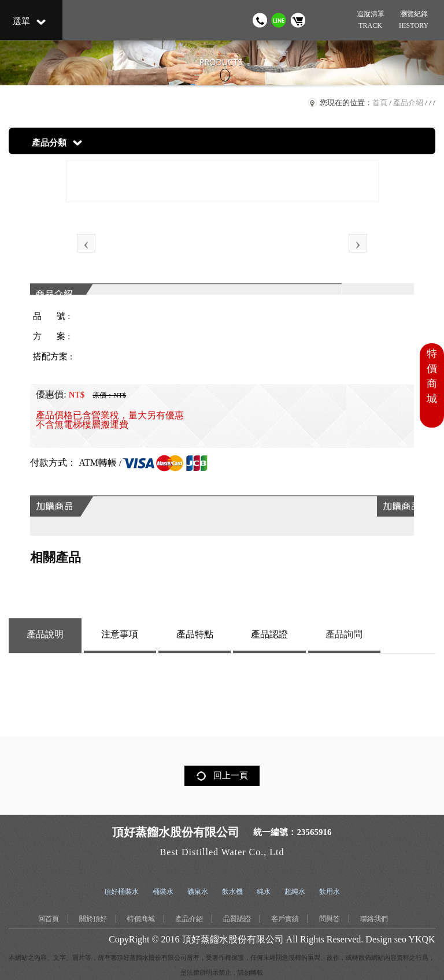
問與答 (330, 919)
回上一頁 (231, 775)
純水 (264, 892)
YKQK (421, 939)
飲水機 (232, 892)
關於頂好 (93, 919)
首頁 (380, 103)
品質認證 (237, 919)
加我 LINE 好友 (279, 20)
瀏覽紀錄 (413, 21)
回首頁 (49, 919)
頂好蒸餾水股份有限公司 (233, 939)
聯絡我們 (374, 919)
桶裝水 (163, 892)
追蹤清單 (370, 21)
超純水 (295, 892)
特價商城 (141, 919)
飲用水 (330, 892)
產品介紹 (408, 103)
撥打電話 (260, 20)
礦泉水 (198, 892)
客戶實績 (285, 919)
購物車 (298, 20)
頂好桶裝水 (121, 892)
